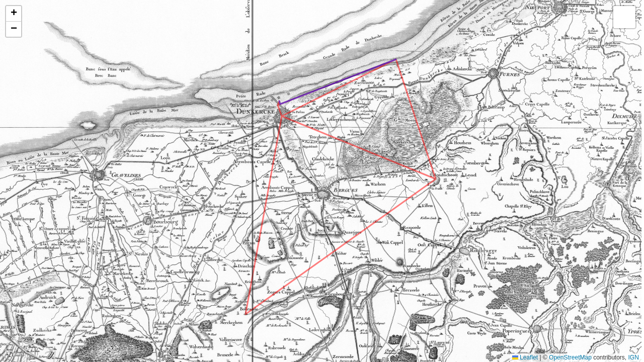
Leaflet (525, 357)
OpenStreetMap (570, 357)
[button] (14, 14)
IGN (634, 357)
